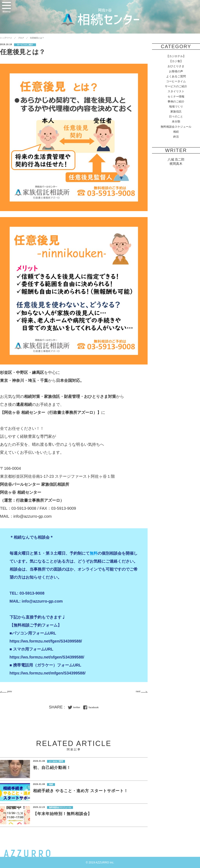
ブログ (21, 38)
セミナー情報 (176, 96)
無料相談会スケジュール (176, 127)
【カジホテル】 (176, 56)
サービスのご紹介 (176, 86)
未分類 (176, 121)
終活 (176, 137)
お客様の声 (176, 71)
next (142, 691)
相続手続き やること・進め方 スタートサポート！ (80, 791)
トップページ (6, 38)
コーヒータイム (176, 81)
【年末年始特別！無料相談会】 (62, 814)
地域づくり (176, 106)
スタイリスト (176, 91)
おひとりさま (176, 66)
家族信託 (176, 111)
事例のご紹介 (176, 101)
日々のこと (176, 116)
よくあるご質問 (176, 76)
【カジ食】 (176, 61)
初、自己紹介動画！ (52, 768)
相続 (176, 132)
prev (6, 691)
